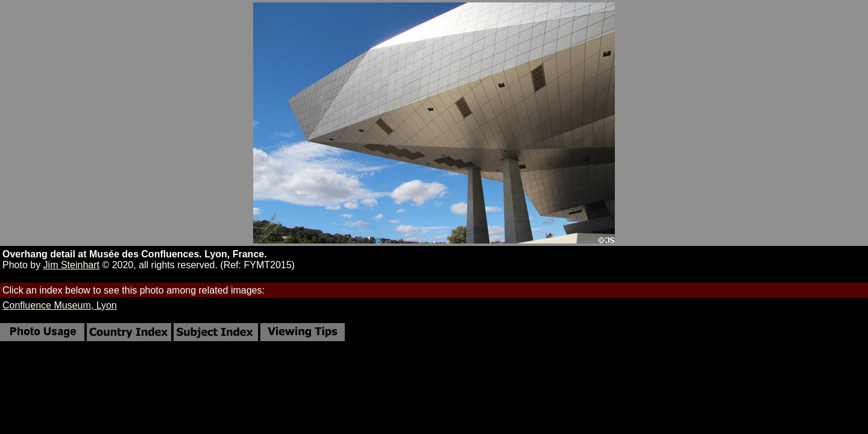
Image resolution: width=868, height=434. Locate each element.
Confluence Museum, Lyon (60, 305)
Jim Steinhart (71, 265)
